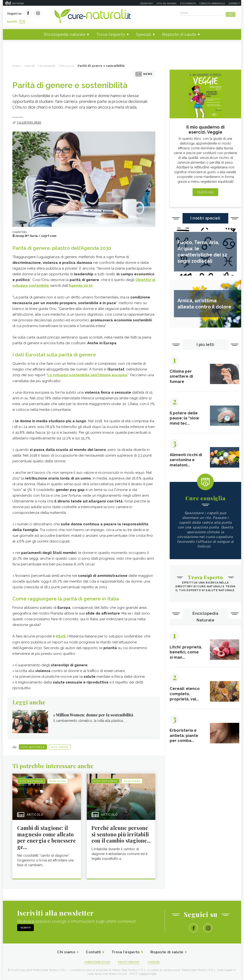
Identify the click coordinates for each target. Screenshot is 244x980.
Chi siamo (63, 951)
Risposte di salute (179, 33)
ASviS (61, 634)
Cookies (156, 961)
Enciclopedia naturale (65, 33)
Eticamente (188, 3)
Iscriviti (61, 14)
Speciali (144, 33)
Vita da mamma (167, 3)
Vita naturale (33, 745)
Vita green (60, 745)
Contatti (92, 951)
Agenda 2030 (81, 284)
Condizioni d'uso (96, 961)
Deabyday (147, 3)
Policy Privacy (130, 961)
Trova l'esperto (111, 33)
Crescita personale (212, 3)
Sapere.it (234, 3)
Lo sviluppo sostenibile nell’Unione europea (87, 373)
